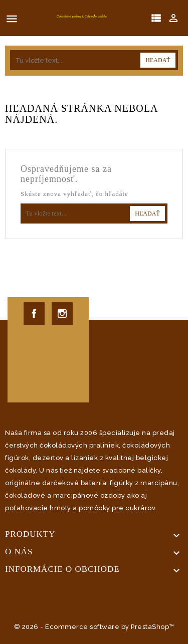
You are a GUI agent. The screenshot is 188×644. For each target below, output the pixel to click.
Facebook (34, 313)
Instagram (62, 313)
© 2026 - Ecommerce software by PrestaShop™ (94, 627)
